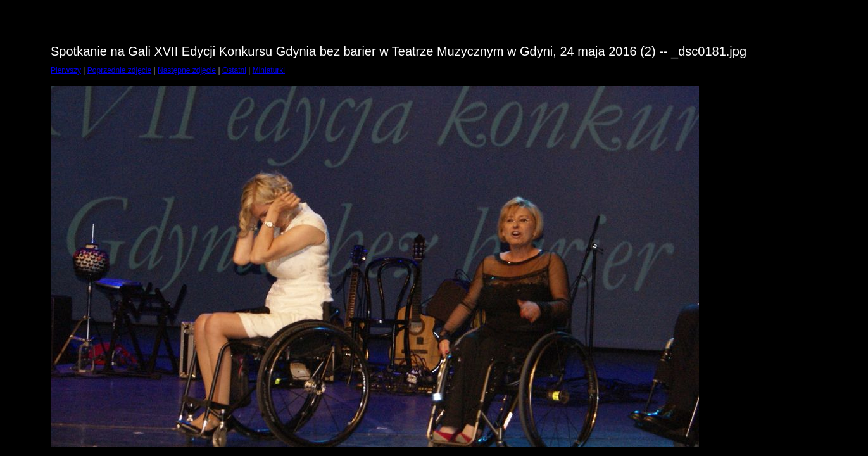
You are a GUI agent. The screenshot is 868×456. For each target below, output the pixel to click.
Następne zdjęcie (187, 70)
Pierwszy (66, 70)
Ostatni (234, 70)
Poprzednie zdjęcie (119, 70)
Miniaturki (269, 70)
